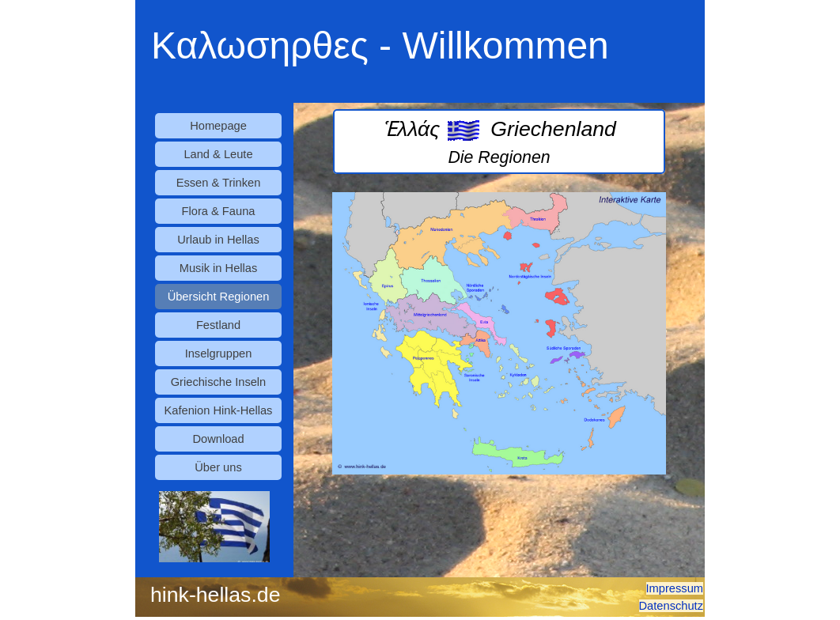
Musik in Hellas (219, 268)
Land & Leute (218, 154)
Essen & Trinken (219, 183)
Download (218, 439)
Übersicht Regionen (219, 297)
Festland (218, 325)
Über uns (218, 467)
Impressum (675, 588)
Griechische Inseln (219, 382)
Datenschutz (671, 606)
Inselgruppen (219, 353)
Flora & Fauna (219, 211)
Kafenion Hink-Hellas (219, 410)
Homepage (218, 126)
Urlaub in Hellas (218, 240)
